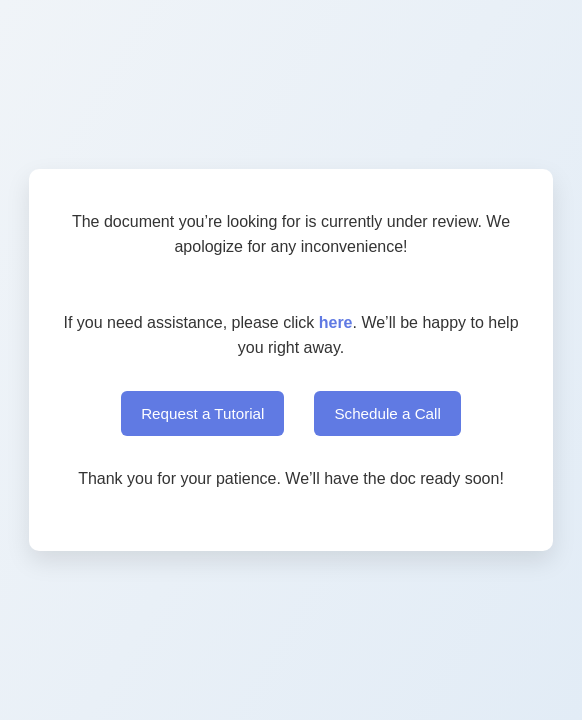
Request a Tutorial (202, 413)
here (336, 322)
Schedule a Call (387, 413)
